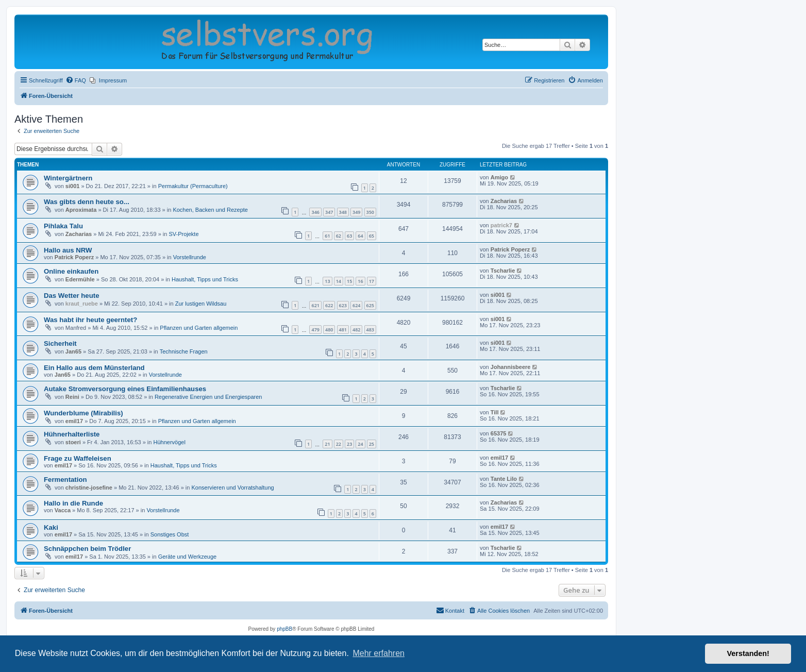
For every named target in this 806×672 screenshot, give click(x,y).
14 (339, 281)
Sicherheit (60, 343)
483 (370, 330)
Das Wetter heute (71, 296)
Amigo (499, 177)
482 (356, 330)
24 (360, 444)
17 (372, 281)
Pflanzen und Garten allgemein (199, 328)
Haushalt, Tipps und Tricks (205, 279)
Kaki (51, 527)
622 (329, 305)
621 (315, 305)
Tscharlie (503, 271)
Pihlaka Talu (63, 226)
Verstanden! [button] (748, 653)
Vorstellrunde (190, 257)
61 (327, 236)
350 (370, 212)
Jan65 (73, 351)
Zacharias (504, 201)
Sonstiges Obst (170, 534)
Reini (72, 397)
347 (329, 212)
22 (339, 444)
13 (327, 281)
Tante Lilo (504, 479)
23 (349, 444)
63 (349, 236)
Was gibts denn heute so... (87, 202)
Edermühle (80, 279)
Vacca (63, 510)
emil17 (74, 421)
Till (495, 412)
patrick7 (501, 225)
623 (343, 305)
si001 (73, 186)
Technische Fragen (184, 351)
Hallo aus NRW (68, 250)
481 (343, 330)
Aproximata (81, 210)
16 (360, 281)
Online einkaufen (71, 271)
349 (356, 212)
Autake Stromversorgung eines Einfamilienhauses (125, 389)
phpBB (284, 629)
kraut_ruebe (82, 304)
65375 (499, 433)
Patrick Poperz (74, 257)
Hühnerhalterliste (72, 434)
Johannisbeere (511, 367)
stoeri (73, 442)
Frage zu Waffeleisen (78, 458)
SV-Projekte (183, 234)
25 (372, 444)
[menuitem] (76, 80)
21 (327, 444)
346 (315, 212)
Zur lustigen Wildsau (201, 304)
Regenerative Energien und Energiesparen (208, 397)
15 (349, 281)
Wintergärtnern (68, 178)
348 (343, 212)
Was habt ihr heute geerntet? (90, 320)
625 (370, 305)
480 (329, 330)
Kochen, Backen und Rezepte (210, 210)
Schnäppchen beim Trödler (87, 549)
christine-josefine (89, 488)
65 (372, 236)
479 (315, 330)
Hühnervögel (169, 442)
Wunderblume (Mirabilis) (83, 413)
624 (356, 305)
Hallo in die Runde (73, 503)
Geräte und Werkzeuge (188, 557)
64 (360, 236)
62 (339, 236)
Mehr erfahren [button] (379, 653)
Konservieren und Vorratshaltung (232, 488)
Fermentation (65, 480)
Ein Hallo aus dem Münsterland (94, 368)
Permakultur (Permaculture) (193, 186)
